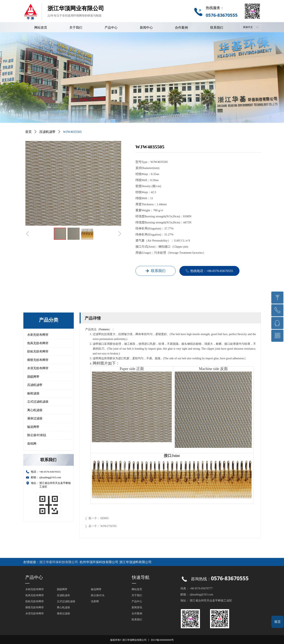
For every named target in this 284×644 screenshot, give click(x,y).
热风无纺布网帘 (38, 343)
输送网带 (33, 427)
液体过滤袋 (35, 418)
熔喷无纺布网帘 (38, 360)
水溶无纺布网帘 (38, 368)
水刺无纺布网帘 (38, 335)
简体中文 (248, 27)
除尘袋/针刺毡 (37, 435)
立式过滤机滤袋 (38, 402)
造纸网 (32, 444)
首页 (28, 132)
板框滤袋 (33, 393)
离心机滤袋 (35, 410)
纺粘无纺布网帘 (38, 351)
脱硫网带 (33, 377)
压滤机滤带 (35, 385)
